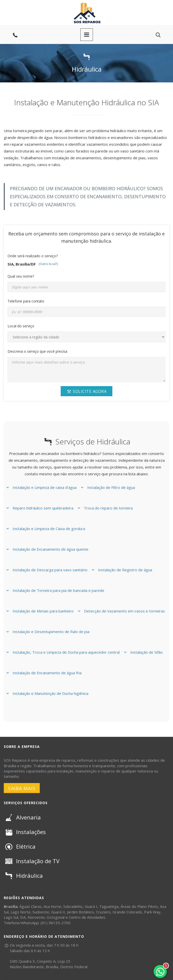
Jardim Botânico (80, 912)
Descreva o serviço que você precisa (37, 351)
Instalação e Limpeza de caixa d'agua (45, 487)
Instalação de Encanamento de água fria (47, 673)
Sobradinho (73, 906)
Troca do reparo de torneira (108, 508)
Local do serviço (21, 326)
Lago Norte (21, 912)
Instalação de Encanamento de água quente (50, 549)
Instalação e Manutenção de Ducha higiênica (50, 693)
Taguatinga (109, 906)
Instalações (25, 832)
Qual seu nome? (21, 276)
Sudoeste (41, 912)
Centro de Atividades (87, 917)
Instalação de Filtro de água (111, 487)
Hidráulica (23, 875)
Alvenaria (22, 817)
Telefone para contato (26, 301)
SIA (23, 917)
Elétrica (20, 846)
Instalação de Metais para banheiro (43, 611)
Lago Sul (11, 917)
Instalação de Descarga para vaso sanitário (50, 570)
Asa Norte (52, 906)
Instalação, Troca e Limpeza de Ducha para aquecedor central (66, 652)
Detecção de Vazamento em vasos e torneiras (125, 611)
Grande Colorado (127, 912)
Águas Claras (30, 906)
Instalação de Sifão (146, 652)
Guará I (91, 906)
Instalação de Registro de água (125, 570)
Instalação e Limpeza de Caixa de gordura (49, 529)
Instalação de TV (32, 861)
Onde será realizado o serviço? (33, 256)
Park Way (152, 912)
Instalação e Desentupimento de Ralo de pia (51, 632)
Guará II (58, 912)
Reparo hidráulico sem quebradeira (43, 508)
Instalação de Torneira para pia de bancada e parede (58, 590)
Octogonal (56, 917)
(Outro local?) (48, 264)
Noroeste (36, 917)
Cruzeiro (103, 912)
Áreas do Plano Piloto (139, 906)
